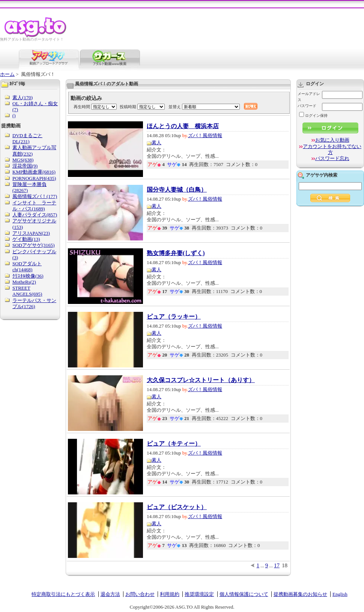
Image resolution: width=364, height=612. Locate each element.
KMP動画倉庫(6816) (34, 172)
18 (285, 565)
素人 (156, 143)
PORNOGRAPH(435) (34, 178)
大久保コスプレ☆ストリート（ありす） (201, 380)
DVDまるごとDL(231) (27, 138)
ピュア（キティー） (174, 444)
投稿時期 (128, 107)
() (14, 116)
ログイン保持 (313, 116)
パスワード (307, 106)
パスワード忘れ (332, 158)
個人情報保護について (244, 594)
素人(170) (23, 97)
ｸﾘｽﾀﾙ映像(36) (28, 276)
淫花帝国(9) (25, 166)
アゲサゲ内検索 (322, 175)
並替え (175, 107)
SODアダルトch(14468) (27, 267)
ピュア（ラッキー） (174, 317)
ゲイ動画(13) (26, 239)
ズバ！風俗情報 (205, 135)
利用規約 (170, 594)
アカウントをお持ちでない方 (332, 149)
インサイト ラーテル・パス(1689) (34, 206)
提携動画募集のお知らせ (300, 594)
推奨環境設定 (199, 594)
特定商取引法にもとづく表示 (63, 594)
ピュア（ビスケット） (177, 507)
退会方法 (110, 594)
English (340, 594)
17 (277, 565)
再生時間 (82, 107)
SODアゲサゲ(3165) (34, 245)
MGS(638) (23, 160)
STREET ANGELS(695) (27, 291)
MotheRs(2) (24, 282)
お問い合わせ (140, 594)
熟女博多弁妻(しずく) (176, 253)
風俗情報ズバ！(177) (35, 196)
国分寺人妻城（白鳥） (177, 190)
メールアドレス (309, 97)
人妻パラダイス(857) (35, 215)
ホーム (7, 74)
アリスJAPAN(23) (31, 233)
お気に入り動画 (332, 140)
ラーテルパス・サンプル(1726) (34, 303)
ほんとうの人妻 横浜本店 (183, 126)
